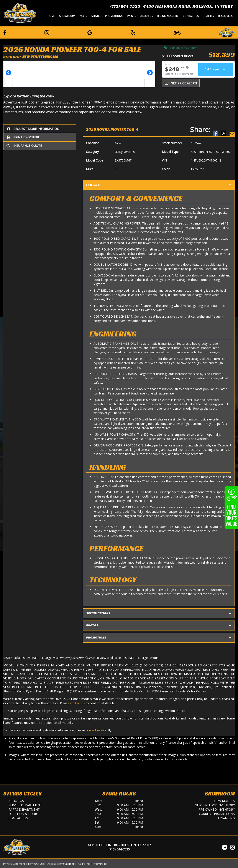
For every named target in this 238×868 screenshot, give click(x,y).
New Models (224, 801)
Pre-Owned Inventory (217, 809)
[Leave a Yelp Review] (133, 32)
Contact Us (191, 16)
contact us (77, 703)
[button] (9, 74)
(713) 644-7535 (125, 6)
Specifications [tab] (159, 613)
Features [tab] (159, 185)
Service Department (25, 805)
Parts (83, 16)
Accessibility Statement (62, 864)
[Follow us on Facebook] (5, 32)
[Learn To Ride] (177, 32)
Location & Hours (24, 814)
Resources (225, 16)
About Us (147, 16)
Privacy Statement (14, 864)
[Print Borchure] (40, 137)
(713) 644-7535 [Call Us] (119, 849)
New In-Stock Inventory (215, 805)
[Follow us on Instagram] (47, 32)
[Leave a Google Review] (90, 32)
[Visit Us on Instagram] (232, 847)
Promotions (114, 16)
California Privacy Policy (93, 864)
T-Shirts (208, 16)
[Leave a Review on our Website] (227, 32)
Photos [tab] (159, 626)
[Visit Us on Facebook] (225, 847)
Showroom (67, 16)
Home (51, 16)
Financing (226, 818)
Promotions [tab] (159, 638)
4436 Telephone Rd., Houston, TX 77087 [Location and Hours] (119, 845)
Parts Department (24, 809)
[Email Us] (232, 129)
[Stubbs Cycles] (20, 13)
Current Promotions (217, 814)
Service (96, 16)
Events (131, 16)
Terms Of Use (36, 864)
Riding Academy (168, 16)
